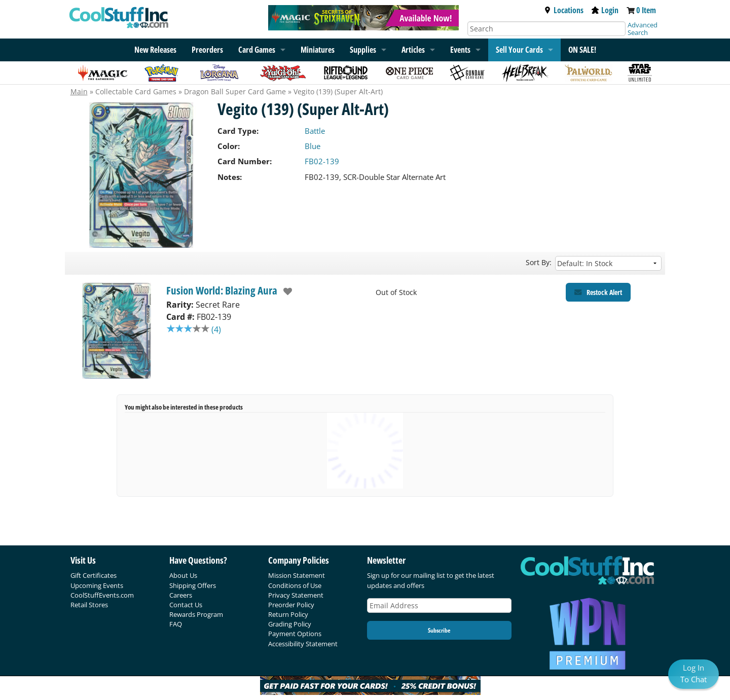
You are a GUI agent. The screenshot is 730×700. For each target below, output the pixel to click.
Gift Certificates (94, 575)
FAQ (176, 624)
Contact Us (186, 605)
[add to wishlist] (285, 291)
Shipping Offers (193, 585)
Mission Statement (297, 575)
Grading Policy (290, 624)
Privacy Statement (296, 595)
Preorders (207, 50)
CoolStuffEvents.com (102, 595)
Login (605, 10)
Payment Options (295, 634)
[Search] (546, 29)
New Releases (155, 50)
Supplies (363, 50)
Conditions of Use (295, 585)
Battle (315, 131)
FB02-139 (322, 161)
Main (79, 91)
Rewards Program (196, 614)
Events (460, 50)
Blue (313, 146)
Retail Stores (89, 605)
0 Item (646, 10)
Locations (564, 10)
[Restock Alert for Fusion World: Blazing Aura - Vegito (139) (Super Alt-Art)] (598, 292)
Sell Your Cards (519, 50)
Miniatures (318, 50)
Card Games (257, 50)
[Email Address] (440, 605)
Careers (181, 595)
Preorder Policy (291, 605)
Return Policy (288, 614)
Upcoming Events (97, 585)
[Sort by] (608, 263)
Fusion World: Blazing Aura (222, 290)
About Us (183, 575)
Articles (413, 50)
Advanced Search (643, 29)
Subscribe (439, 630)
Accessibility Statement (303, 644)
